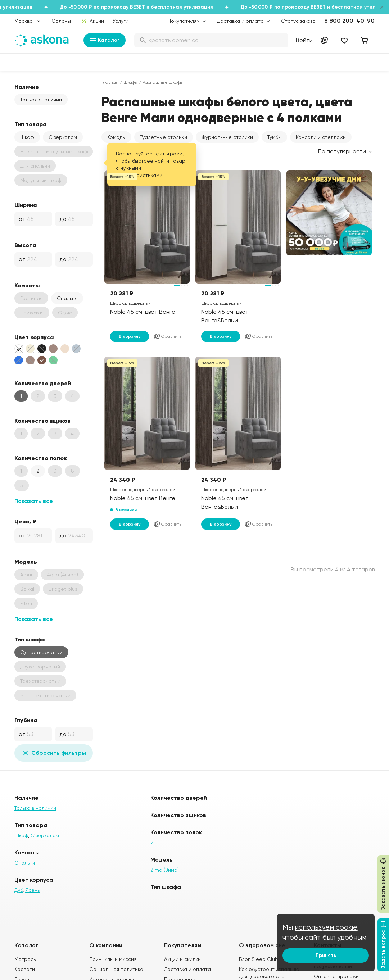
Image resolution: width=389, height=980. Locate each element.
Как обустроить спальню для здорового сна (269, 973)
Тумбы (274, 137)
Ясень (32, 890)
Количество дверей (43, 383)
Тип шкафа (30, 639)
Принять (326, 955)
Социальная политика (116, 969)
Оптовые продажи (336, 976)
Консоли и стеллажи (321, 137)
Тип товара (30, 124)
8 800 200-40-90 (349, 21)
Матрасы (26, 959)
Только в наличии (41, 100)
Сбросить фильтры (54, 753)
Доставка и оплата (187, 969)
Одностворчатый (41, 652)
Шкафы (130, 82)
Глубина (26, 720)
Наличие (27, 87)
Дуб (19, 890)
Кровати (25, 969)
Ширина (26, 205)
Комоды (116, 137)
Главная (110, 82)
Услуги (121, 21)
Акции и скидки (182, 959)
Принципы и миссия (113, 959)
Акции (93, 21)
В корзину (130, 336)
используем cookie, (327, 927)
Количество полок (41, 458)
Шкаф (27, 137)
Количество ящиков (42, 421)
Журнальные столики (227, 137)
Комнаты (27, 285)
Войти (304, 40)
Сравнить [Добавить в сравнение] (167, 336)
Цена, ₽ (25, 521)
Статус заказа (298, 21)
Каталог (105, 40)
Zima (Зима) (165, 870)
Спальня (67, 298)
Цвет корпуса (34, 337)
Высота (25, 245)
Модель (26, 562)
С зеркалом (63, 137)
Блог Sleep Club (259, 959)
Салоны (61, 21)
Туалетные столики (164, 137)
